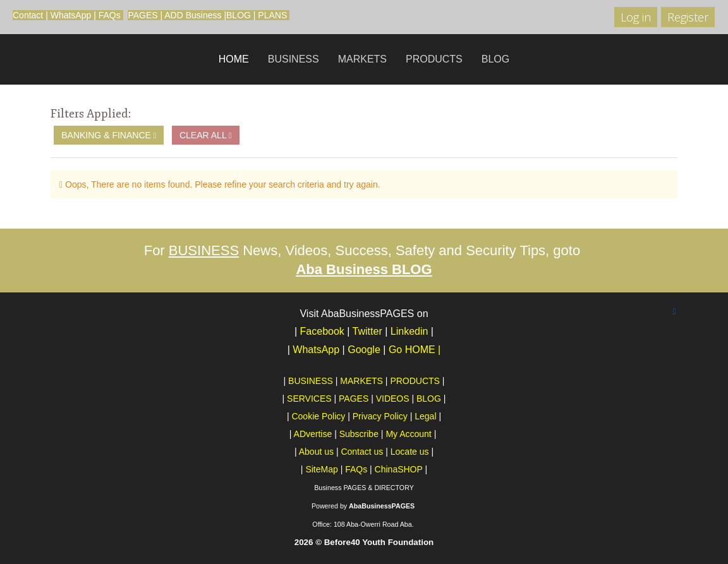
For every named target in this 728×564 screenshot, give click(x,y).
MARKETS (362, 59)
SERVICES (309, 399)
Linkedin (409, 331)
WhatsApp (71, 15)
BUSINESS (294, 59)
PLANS (272, 15)
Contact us (362, 452)
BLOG (239, 15)
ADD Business (193, 15)
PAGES (143, 15)
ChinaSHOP (399, 469)
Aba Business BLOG (364, 269)
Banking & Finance (109, 135)
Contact (28, 15)
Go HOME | (415, 350)
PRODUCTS (434, 59)
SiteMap (321, 469)
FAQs (110, 15)
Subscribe (359, 434)
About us (316, 452)
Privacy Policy (380, 416)
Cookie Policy (318, 416)
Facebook (322, 331)
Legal (425, 416)
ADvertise (313, 434)
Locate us (410, 452)
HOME (234, 59)
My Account (408, 434)
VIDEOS (393, 399)
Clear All (206, 135)
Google (366, 350)
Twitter (367, 331)
